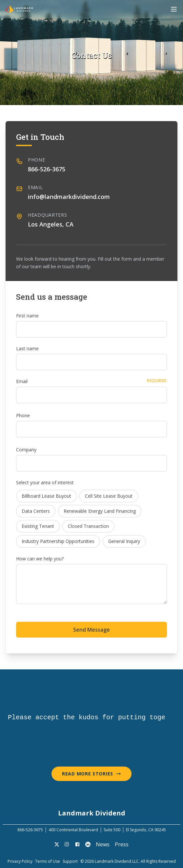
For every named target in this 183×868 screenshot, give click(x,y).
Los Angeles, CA (51, 224)
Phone (23, 415)
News (103, 844)
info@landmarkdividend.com (69, 197)
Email (22, 381)
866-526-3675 (47, 169)
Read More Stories (91, 774)
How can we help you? (40, 559)
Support (70, 861)
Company (26, 450)
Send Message (91, 630)
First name (27, 316)
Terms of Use (48, 861)
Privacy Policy (20, 861)
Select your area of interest (45, 482)
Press (122, 844)
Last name (27, 348)
